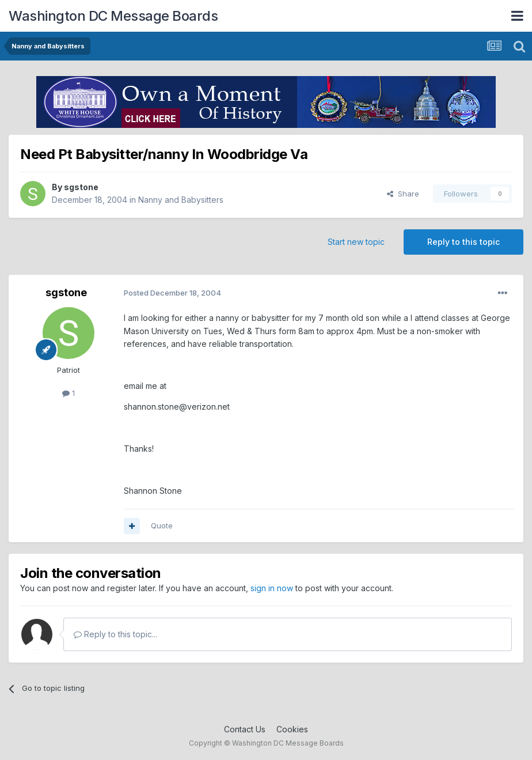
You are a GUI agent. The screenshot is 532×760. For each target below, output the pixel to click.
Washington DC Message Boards (113, 16)
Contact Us (245, 729)
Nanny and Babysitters (181, 200)
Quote (162, 525)
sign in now (272, 588)
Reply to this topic (463, 242)
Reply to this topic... (115, 634)
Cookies (292, 729)
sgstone (81, 187)
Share (403, 194)
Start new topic (356, 242)
